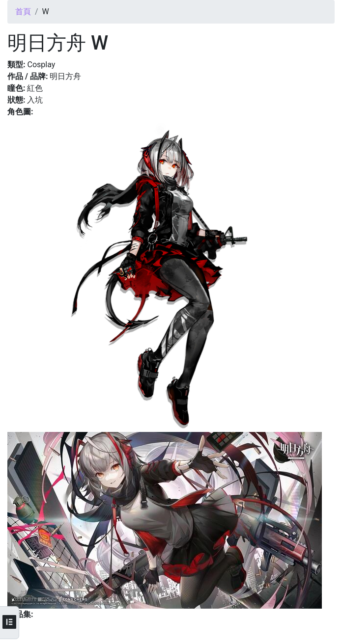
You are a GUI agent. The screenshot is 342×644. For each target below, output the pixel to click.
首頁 (23, 12)
